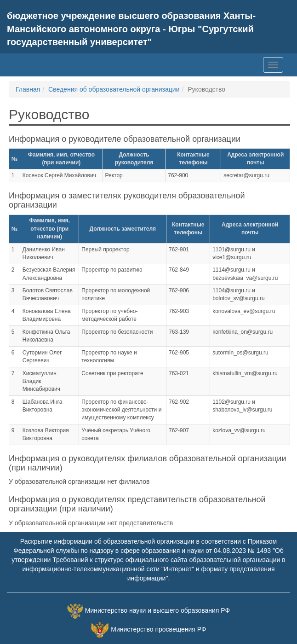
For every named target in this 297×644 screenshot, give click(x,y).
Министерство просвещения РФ (158, 629)
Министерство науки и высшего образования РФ (157, 610)
